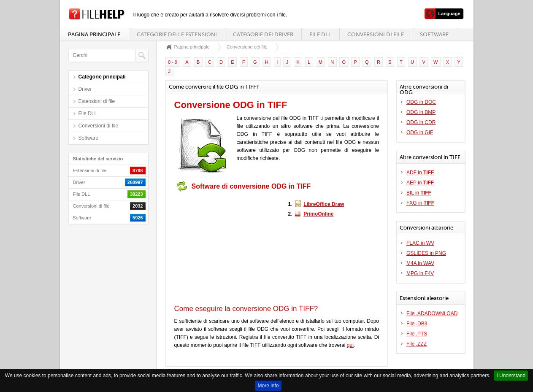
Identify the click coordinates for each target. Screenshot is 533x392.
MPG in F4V (420, 273)
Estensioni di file (97, 101)
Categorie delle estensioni (177, 34)
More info (268, 386)
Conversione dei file (247, 47)
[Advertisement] (227, 248)
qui (350, 345)
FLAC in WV (420, 243)
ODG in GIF (420, 132)
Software (434, 34)
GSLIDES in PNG (426, 253)
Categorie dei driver (263, 34)
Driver (85, 89)
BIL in (419, 193)
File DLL (320, 34)
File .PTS (417, 334)
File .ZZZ (417, 344)
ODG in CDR (421, 122)
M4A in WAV (420, 263)
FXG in (420, 203)
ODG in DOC (421, 102)
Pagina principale (94, 34)
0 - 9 (173, 62)
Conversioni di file (376, 34)
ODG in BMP (421, 112)
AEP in (420, 183)
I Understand (511, 376)
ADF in (420, 173)
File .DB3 (417, 324)
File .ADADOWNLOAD (432, 314)
